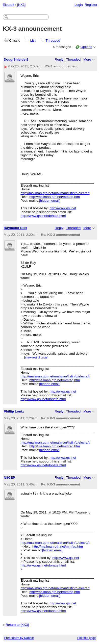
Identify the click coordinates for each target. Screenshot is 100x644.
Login (79, 5)
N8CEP (9, 478)
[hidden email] (50, 201)
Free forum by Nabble (19, 638)
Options (86, 47)
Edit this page (86, 638)
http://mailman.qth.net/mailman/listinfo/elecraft (55, 193)
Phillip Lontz (14, 411)
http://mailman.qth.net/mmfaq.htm (55, 197)
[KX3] (21, 5)
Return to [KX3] (17, 625)
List (33, 41)
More (87, 59)
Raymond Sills (16, 228)
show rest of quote (36, 357)
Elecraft (9, 5)
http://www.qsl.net (63, 208)
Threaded (53, 41)
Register (91, 5)
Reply (59, 59)
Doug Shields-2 (16, 59)
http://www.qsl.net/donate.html (43, 216)
